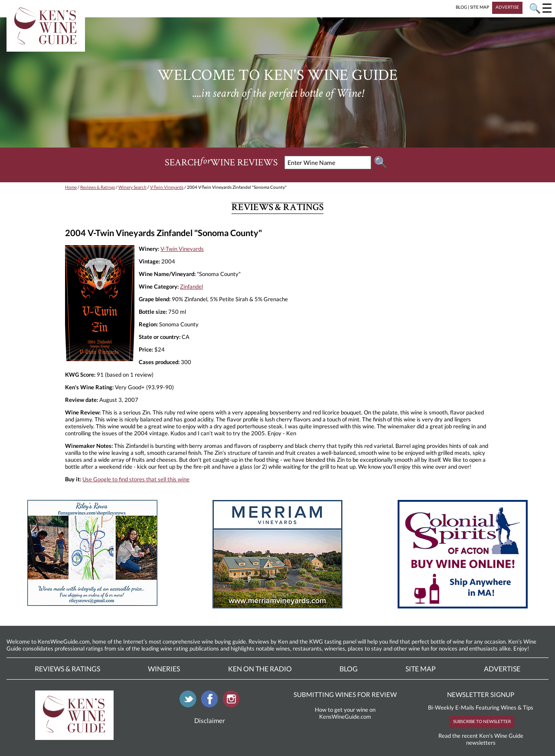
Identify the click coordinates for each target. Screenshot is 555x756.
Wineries (164, 669)
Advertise (502, 669)
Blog (349, 669)
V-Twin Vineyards (167, 187)
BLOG (461, 7)
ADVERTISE (507, 7)
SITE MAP (480, 7)
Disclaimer (210, 720)
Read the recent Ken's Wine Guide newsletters (481, 739)
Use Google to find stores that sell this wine (136, 479)
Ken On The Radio (260, 669)
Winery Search (132, 187)
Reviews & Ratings (98, 187)
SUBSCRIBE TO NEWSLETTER (482, 721)
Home (71, 187)
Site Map (421, 669)
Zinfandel (191, 286)
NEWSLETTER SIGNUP (481, 694)
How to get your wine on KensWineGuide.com (345, 713)
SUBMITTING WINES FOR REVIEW (345, 694)
